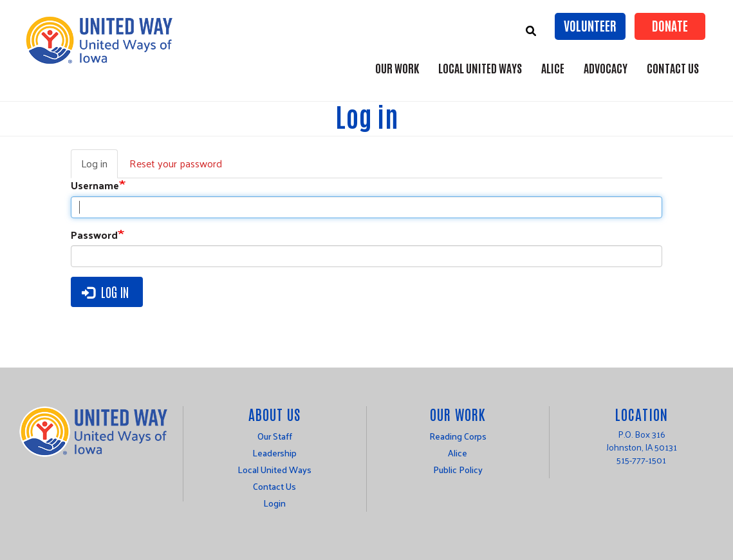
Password (94, 235)
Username (95, 186)
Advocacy (606, 68)
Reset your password (176, 163)
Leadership (274, 453)
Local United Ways (480, 68)
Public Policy (458, 470)
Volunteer (590, 25)
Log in (99, 166)
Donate (670, 25)
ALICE (553, 68)
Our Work (397, 68)
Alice (458, 453)
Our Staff (275, 436)
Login (274, 503)
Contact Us (673, 68)
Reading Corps (458, 436)
